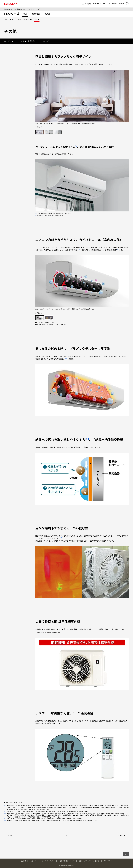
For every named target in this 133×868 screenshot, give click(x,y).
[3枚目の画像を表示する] (58, 132)
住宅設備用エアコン (20, 9)
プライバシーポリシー (48, 861)
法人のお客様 (87, 4)
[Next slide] (45, 127)
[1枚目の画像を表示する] (40, 132)
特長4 (10, 835)
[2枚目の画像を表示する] (49, 132)
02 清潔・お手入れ (28, 41)
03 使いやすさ (47, 41)
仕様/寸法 (122, 835)
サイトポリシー (34, 861)
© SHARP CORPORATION (66, 866)
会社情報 (121, 4)
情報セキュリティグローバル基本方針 (89, 861)
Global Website (108, 861)
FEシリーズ (31, 9)
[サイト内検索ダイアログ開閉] (127, 4)
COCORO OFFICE (99, 4)
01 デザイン (9, 41)
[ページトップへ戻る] (126, 854)
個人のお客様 (113, 4)
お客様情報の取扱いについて (66, 861)
